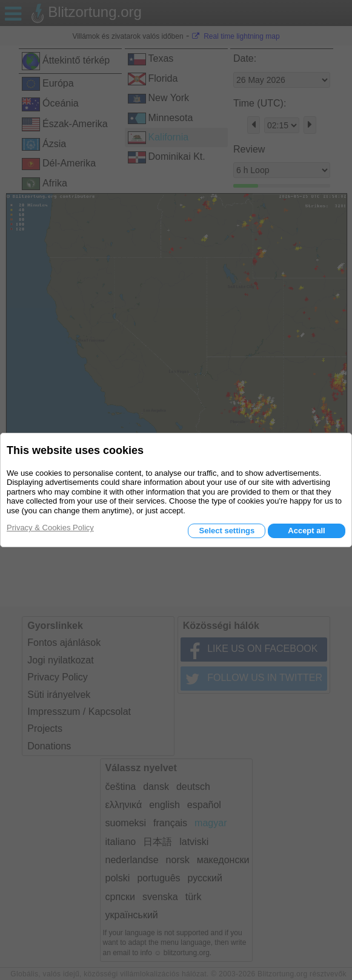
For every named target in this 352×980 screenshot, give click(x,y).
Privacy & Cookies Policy (50, 528)
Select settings (227, 531)
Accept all (306, 531)
